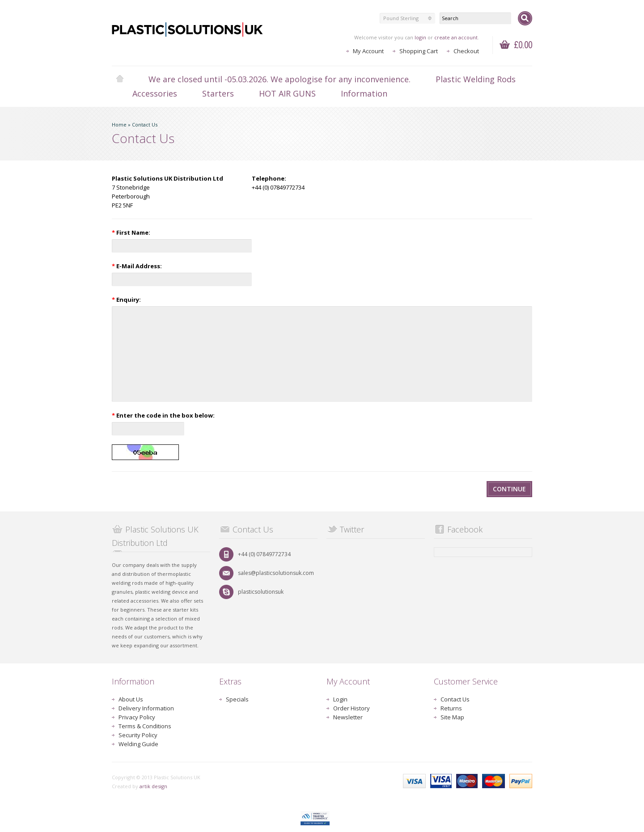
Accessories (155, 93)
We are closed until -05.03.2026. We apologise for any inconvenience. (280, 79)
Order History (352, 708)
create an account (456, 37)
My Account (368, 51)
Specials (237, 699)
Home (120, 79)
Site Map (452, 717)
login (420, 37)
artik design (153, 786)
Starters (218, 93)
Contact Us (145, 125)
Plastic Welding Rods (476, 79)
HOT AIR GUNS (287, 93)
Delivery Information (146, 708)
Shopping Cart (419, 51)
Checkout (466, 51)
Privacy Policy (137, 717)
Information (364, 93)
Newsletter (348, 717)
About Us (131, 699)
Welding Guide (138, 744)
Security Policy (138, 735)
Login (340, 699)
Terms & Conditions (145, 726)
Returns (451, 708)
